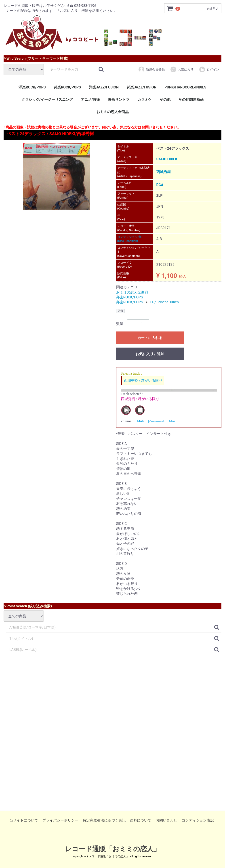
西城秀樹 (164, 172)
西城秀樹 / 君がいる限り (143, 381)
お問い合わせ (166, 821)
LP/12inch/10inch (164, 302)
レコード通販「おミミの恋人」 (112, 849)
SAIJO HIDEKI (167, 159)
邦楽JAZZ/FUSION (142, 87)
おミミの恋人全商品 (113, 112)
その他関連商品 (191, 100)
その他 (165, 100)
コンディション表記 (198, 821)
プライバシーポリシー (60, 821)
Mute (141, 421)
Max (172, 421)
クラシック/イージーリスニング (47, 100)
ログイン (209, 69)
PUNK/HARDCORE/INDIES (185, 87)
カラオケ (145, 100)
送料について (141, 821)
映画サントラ (119, 100)
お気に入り (182, 69)
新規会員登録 (151, 69)
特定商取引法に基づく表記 (104, 821)
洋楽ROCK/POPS (32, 87)
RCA (160, 185)
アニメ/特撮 (90, 100)
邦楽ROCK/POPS (67, 87)
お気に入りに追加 (150, 354)
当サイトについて (24, 821)
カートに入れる (150, 338)
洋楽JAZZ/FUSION (104, 87)
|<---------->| (157, 421)
